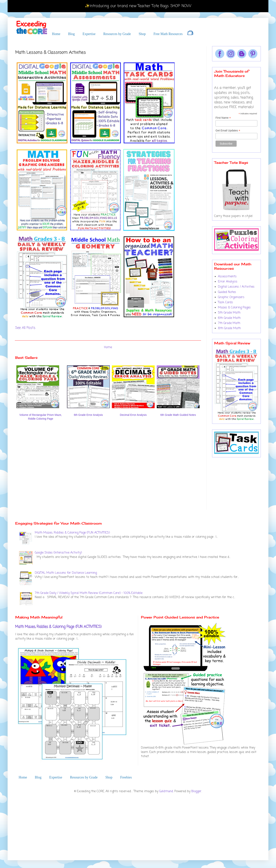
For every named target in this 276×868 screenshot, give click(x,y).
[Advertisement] (40, 468)
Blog (71, 34)
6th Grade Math (229, 318)
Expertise (89, 34)
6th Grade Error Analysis (88, 415)
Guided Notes (227, 292)
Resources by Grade (117, 34)
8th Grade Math (229, 328)
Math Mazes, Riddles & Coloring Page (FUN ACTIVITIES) (72, 533)
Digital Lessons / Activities (236, 287)
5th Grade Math (229, 313)
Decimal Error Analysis (133, 415)
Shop (142, 34)
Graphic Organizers (231, 297)
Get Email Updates (228, 131)
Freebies (126, 777)
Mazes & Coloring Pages (234, 308)
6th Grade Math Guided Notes (178, 415)
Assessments (227, 277)
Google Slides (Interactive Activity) (58, 553)
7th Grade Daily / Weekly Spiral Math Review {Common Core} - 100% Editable (89, 593)
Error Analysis (228, 282)
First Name (223, 118)
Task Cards (225, 302)
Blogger (196, 791)
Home (56, 34)
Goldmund (166, 791)
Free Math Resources (168, 34)
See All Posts (25, 328)
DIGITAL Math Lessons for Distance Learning (66, 573)
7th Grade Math (229, 323)
